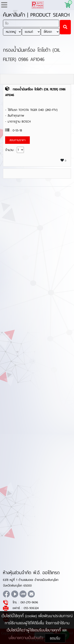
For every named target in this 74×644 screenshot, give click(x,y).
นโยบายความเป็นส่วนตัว (27, 638)
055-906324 (31, 608)
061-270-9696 (29, 602)
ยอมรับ (55, 638)
